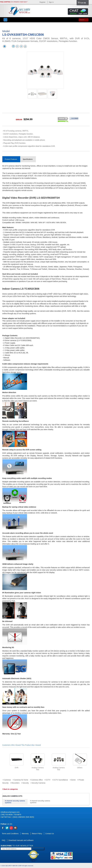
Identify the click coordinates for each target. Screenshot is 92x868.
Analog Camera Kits (12, 796)
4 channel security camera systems (40, 802)
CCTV (48, 780)
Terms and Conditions (10, 834)
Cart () (82, 3)
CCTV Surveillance (61, 780)
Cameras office (37, 780)
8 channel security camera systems (15, 802)
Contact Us (50, 834)
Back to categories (10, 789)
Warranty (25, 834)
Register (42, 2)
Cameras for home (21, 780)
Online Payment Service (33, 860)
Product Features (11, 159)
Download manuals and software (21, 840)
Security (26, 783)
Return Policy (37, 834)
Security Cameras (39, 783)
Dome (73, 780)
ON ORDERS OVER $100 (13, 2)
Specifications (28, 159)
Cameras (7, 780)
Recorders (16, 783)
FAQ (4, 840)
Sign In (51, 2)
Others (80, 768)
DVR (17, 768)
